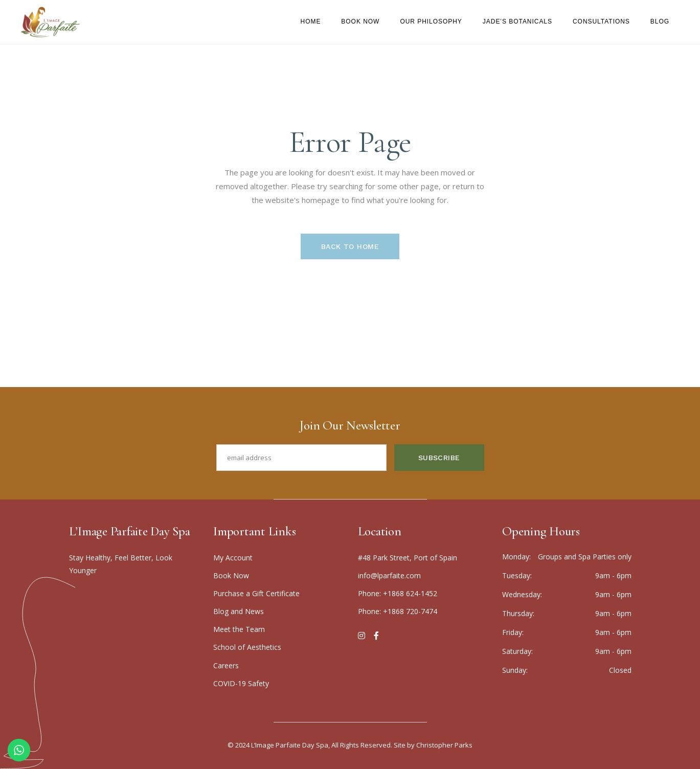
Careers (226, 665)
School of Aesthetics (247, 647)
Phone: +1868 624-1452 (398, 593)
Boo (231, 575)
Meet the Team (239, 629)
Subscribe (439, 458)
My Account (233, 558)
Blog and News (239, 611)
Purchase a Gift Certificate (256, 593)
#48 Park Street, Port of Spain (408, 558)
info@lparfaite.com (389, 575)
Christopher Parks (444, 745)
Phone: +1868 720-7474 (398, 611)
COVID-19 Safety (241, 683)
